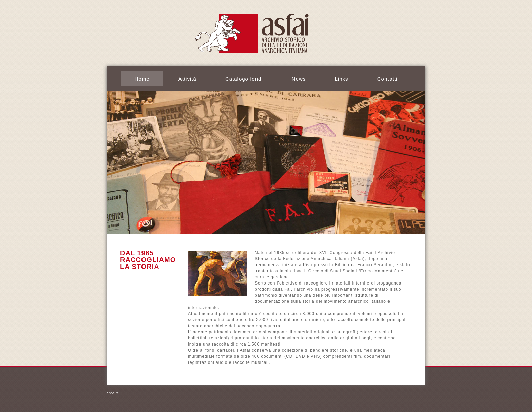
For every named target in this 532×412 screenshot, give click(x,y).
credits (113, 393)
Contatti (387, 79)
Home (142, 79)
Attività (187, 79)
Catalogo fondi (244, 79)
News (299, 79)
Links (342, 79)
